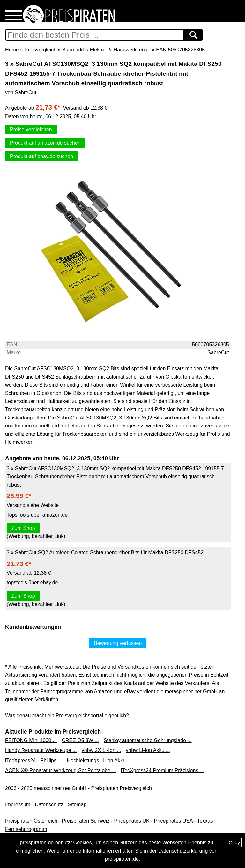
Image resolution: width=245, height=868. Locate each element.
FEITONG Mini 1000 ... (31, 740)
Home (12, 50)
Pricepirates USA (173, 821)
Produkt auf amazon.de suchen (45, 143)
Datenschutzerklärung (183, 851)
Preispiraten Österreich (31, 821)
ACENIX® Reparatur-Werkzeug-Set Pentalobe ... (61, 770)
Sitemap (77, 805)
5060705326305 (211, 345)
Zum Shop (23, 528)
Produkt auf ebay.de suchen (41, 156)
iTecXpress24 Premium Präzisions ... (163, 770)
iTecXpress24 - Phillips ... (34, 760)
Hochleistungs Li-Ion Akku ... (99, 760)
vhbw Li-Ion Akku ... (148, 750)
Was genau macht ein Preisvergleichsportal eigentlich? (67, 715)
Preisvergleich (40, 50)
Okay (234, 843)
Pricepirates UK (132, 821)
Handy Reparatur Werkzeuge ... (41, 750)
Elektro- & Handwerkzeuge (120, 50)
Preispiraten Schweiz (86, 821)
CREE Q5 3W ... (80, 740)
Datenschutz (49, 805)
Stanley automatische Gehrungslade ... (148, 740)
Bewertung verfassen (118, 643)
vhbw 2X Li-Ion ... (101, 750)
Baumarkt (73, 50)
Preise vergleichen (31, 130)
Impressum (18, 805)
